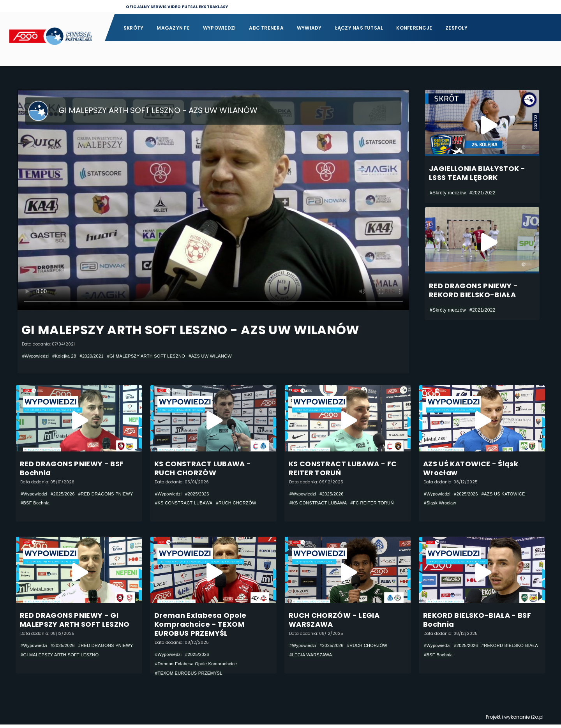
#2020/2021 (97, 356)
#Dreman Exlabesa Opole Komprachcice (200, 667)
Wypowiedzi (219, 28)
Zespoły (456, 28)
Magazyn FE (173, 28)
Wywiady (309, 28)
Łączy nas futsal (359, 28)
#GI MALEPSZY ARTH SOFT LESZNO (156, 356)
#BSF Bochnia (100, 504)
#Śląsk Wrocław (441, 504)
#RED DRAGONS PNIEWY (50, 504)
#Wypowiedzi (37, 356)
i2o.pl (537, 720)
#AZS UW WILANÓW (226, 356)
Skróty (133, 28)
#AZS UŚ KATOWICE (510, 494)
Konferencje (414, 28)
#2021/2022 (482, 193)
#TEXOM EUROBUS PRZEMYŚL (192, 676)
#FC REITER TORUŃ (379, 504)
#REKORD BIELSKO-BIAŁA (455, 658)
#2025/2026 (66, 494)
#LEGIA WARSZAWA (313, 658)
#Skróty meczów (448, 193)
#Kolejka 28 (68, 356)
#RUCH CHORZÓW (243, 504)
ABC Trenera (266, 28)
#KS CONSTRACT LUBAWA (186, 504)
